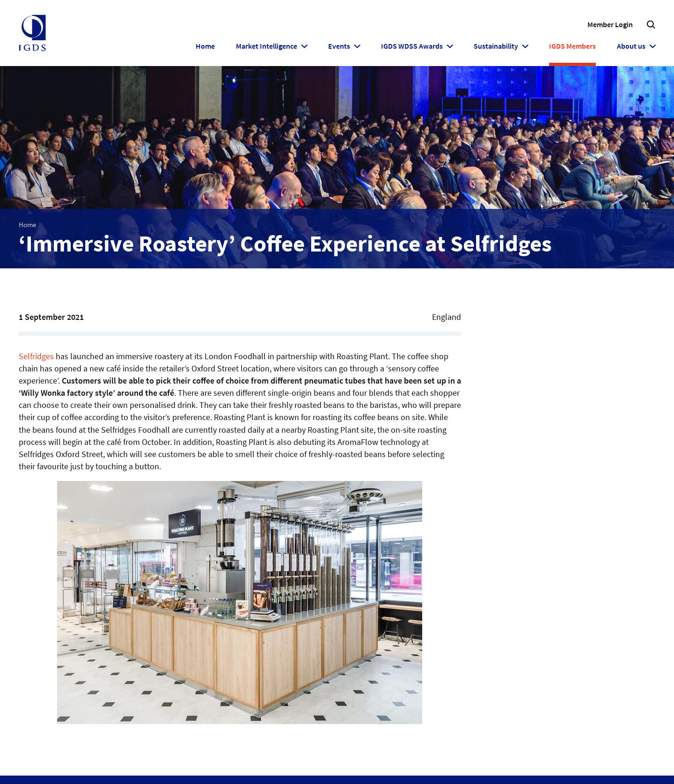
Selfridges (36, 356)
